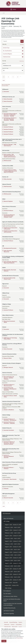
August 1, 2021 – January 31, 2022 (13, 547)
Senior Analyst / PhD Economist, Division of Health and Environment (10, 156)
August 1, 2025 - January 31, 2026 (13, 525)
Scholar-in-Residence (9, 410)
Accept (4, 641)
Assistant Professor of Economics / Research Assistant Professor (9, 443)
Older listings (8, 588)
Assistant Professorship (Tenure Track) (10, 279)
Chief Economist (8, 187)
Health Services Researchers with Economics (11, 231)
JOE (4, 13)
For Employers (7, 591)
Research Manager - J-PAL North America (10, 145)
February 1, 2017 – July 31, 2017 (12, 572)
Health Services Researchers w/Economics (11, 228)
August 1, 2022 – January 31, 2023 (13, 541)
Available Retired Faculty (9, 608)
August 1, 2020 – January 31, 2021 (13, 552)
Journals (6, 622)
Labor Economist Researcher (8, 251)
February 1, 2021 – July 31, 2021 (12, 549)
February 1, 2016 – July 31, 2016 (13, 577)
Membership (8, 627)
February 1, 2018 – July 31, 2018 (13, 566)
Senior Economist (8, 99)
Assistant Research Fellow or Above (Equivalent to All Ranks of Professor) (10, 171)
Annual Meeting (13, 622)
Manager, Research (8, 367)
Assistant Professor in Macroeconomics (9, 385)
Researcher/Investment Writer (9, 322)
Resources (7, 625)
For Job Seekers (7, 594)
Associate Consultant (9, 430)
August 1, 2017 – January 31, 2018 (13, 569)
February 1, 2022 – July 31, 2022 (13, 544)
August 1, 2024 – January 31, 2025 (13, 530)
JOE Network (7, 514)
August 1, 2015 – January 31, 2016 (13, 580)
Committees (19, 625)
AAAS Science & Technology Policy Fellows (10, 338)
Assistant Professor (9, 127)
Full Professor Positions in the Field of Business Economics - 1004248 (10, 119)
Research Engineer (8, 201)
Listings (6, 521)
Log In (20, 627)
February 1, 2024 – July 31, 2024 (13, 533)
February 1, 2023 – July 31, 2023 (13, 538)
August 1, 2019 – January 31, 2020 (13, 558)
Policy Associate (8, 179)
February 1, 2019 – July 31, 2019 (13, 561)
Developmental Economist (10, 248)
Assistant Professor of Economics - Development (10, 420)
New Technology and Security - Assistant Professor (9, 378)
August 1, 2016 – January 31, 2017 (13, 574)
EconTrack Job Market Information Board (12, 600)
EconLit (13, 625)
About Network (8, 519)
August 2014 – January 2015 (12, 585)
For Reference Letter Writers (10, 596)
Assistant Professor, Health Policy (10, 396)
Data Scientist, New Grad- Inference (10, 270)
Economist (6, 92)
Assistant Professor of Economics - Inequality (9, 423)
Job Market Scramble (9, 611)
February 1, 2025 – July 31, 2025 (13, 527)
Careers (20, 622)
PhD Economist (7, 161)
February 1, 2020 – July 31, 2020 (13, 555)
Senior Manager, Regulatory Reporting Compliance (11, 262)
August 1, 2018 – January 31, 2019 (13, 563)
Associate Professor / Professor (9, 468)
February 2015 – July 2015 (11, 583)
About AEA (15, 627)
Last (4, 80)
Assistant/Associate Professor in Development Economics (10, 389)
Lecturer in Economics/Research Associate (9, 456)
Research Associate (8, 498)
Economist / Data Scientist (10, 479)
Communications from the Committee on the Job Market (13, 604)
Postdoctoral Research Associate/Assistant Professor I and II (9, 216)
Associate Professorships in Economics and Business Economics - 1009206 (10, 115)
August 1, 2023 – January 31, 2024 (13, 536)
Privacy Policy (19, 638)
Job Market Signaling (9, 614)
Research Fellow (8, 358)
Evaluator (6, 489)
